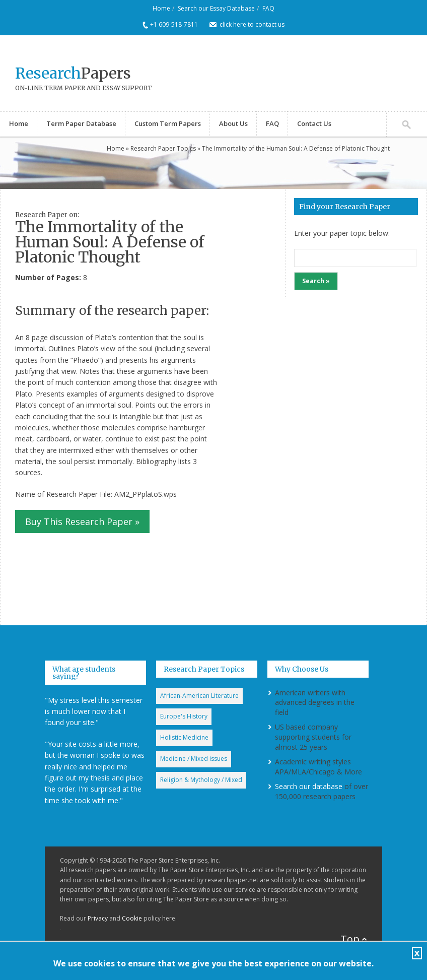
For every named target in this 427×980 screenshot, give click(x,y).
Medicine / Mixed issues (194, 759)
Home (161, 8)
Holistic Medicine (184, 737)
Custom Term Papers (168, 123)
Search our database (309, 786)
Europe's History (184, 716)
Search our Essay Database (216, 8)
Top (350, 939)
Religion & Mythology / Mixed (201, 780)
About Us (233, 123)
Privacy (98, 918)
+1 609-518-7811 (174, 24)
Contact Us (314, 123)
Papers (73, 73)
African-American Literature (199, 696)
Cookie (132, 918)
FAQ (268, 8)
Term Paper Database (81, 123)
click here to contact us (252, 24)
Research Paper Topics (163, 148)
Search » (316, 281)
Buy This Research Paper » (82, 521)
